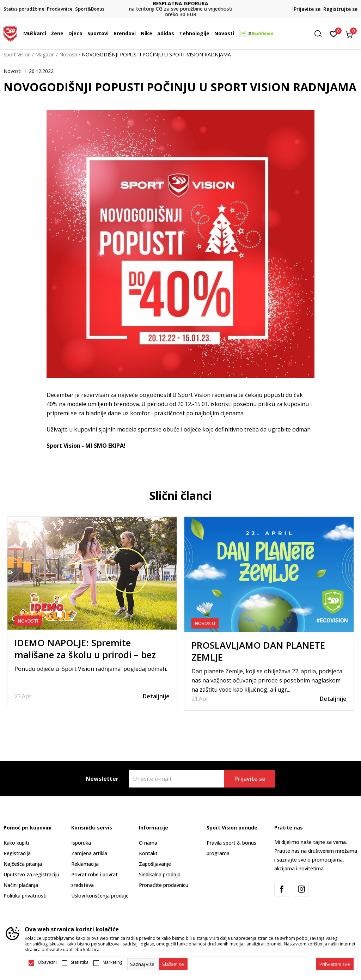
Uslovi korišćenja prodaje (100, 896)
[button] (320, 34)
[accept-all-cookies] (335, 964)
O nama (148, 843)
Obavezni (47, 962)
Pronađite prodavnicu (164, 885)
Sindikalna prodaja (160, 874)
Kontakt (148, 853)
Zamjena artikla (89, 853)
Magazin (45, 54)
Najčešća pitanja (23, 864)
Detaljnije (156, 696)
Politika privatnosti (25, 896)
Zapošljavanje (155, 864)
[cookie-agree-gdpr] (173, 964)
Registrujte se (340, 9)
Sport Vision (17, 54)
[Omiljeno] (334, 33)
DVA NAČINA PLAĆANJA (180, 6)
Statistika (80, 962)
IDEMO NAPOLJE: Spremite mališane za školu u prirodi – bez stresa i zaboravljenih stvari (85, 655)
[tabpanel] (92, 612)
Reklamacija (85, 864)
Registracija (17, 853)
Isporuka (81, 843)
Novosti (68, 54)
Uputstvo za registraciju (31, 874)
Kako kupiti (16, 843)
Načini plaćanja (21, 885)
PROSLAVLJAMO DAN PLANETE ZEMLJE (258, 651)
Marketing (112, 962)
